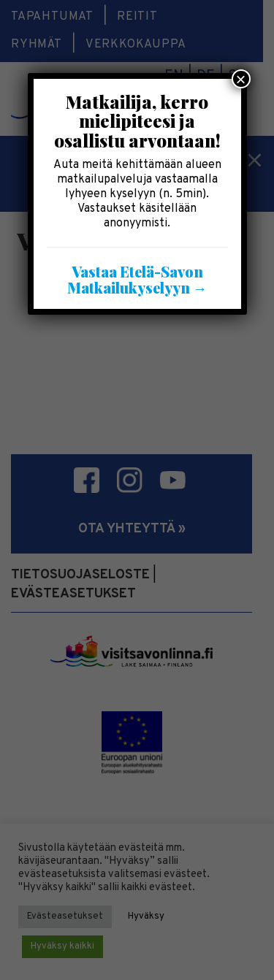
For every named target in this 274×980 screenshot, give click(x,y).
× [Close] (240, 79)
